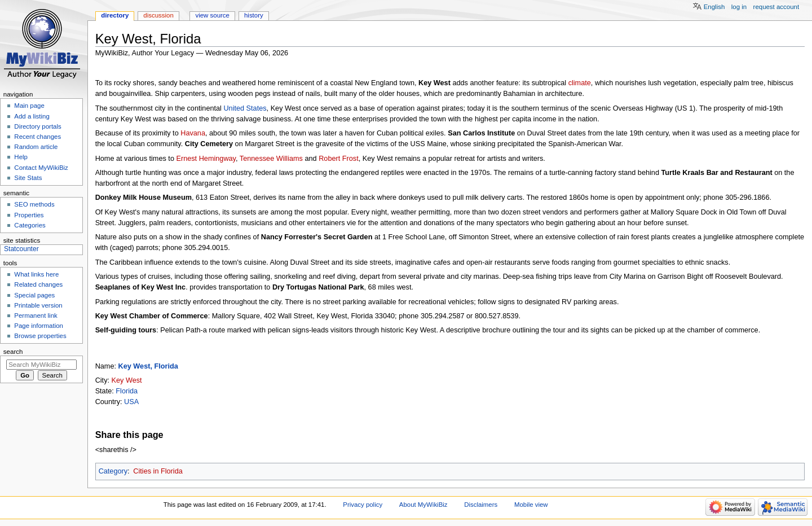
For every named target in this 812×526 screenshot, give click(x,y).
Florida (127, 391)
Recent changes (37, 137)
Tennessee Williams (271, 159)
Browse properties (40, 336)
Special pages (34, 295)
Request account (776, 7)
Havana (193, 133)
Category (113, 471)
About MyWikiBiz (423, 505)
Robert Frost (339, 159)
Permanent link (36, 315)
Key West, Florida (148, 366)
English (714, 7)
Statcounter (21, 249)
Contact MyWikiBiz (41, 168)
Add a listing (32, 116)
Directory (115, 15)
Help (21, 157)
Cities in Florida (158, 471)
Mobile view (531, 505)
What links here (36, 274)
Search (13, 352)
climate (580, 83)
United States (245, 108)
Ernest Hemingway (206, 159)
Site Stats (28, 178)
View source (212, 15)
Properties (29, 215)
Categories (30, 225)
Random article (36, 147)
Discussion (158, 15)
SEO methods (34, 204)
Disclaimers (481, 505)
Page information (39, 326)
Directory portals (37, 126)
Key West (127, 380)
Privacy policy (363, 505)
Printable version (38, 305)
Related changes (38, 284)
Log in (739, 7)
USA (131, 402)
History (254, 15)
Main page (29, 106)
